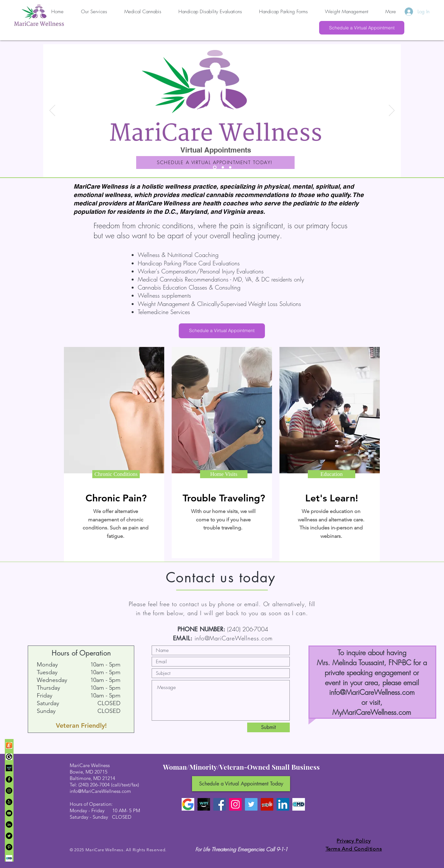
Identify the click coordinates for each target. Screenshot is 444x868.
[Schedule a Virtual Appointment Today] (241, 784)
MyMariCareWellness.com (372, 712)
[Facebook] (9, 779)
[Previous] (52, 111)
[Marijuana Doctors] (299, 804)
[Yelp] (9, 802)
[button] (116, 474)
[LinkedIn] (9, 824)
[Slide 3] (230, 168)
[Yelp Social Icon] (267, 804)
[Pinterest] (9, 847)
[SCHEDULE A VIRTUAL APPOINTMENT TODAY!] (215, 163)
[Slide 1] (215, 168)
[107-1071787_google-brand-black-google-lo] (9, 757)
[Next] (392, 111)
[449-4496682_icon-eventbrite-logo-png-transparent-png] (9, 745)
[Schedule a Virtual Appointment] (362, 28)
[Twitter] (9, 836)
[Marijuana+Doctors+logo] (9, 858)
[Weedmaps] (9, 768)
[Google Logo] (188, 804)
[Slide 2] (223, 168)
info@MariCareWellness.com (234, 638)
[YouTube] (9, 813)
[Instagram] (9, 791)
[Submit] (268, 727)
